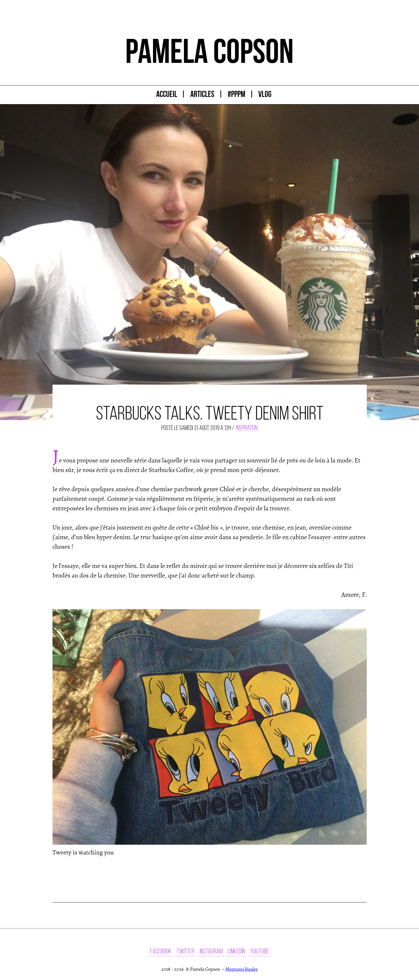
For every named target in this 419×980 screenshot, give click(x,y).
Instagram (211, 951)
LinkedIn (236, 951)
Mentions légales (241, 969)
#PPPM (236, 94)
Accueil (167, 94)
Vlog (265, 94)
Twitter (186, 951)
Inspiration (247, 428)
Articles (202, 94)
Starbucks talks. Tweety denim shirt (210, 413)
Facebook (161, 951)
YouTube (260, 951)
